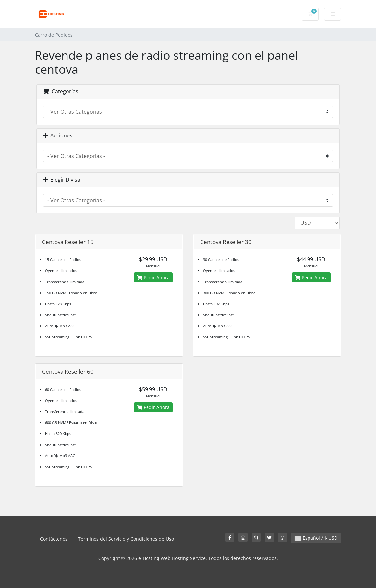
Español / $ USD (316, 538)
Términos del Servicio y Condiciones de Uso (126, 539)
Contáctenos (54, 539)
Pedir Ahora (153, 277)
